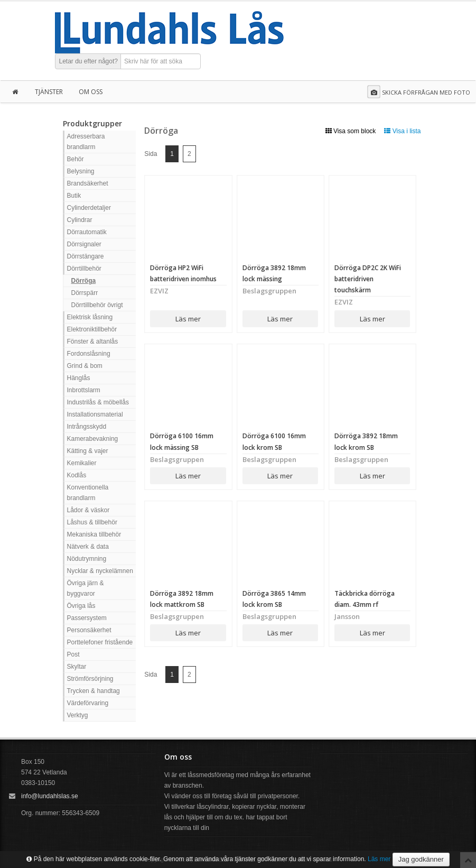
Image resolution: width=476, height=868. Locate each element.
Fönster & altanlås (93, 341)
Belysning (81, 171)
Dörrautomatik (87, 232)
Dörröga (84, 281)
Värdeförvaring (88, 703)
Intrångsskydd (87, 427)
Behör (76, 159)
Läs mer (188, 319)
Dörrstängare (86, 256)
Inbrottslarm (84, 390)
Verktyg (78, 715)
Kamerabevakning (93, 439)
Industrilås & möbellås (98, 402)
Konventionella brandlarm (88, 493)
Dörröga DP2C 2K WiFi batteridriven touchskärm (368, 279)
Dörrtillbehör (84, 269)
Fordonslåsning (89, 354)
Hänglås (79, 378)
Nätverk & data (88, 547)
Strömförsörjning (90, 679)
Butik (74, 196)
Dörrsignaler (84, 244)
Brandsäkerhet (88, 183)
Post (73, 654)
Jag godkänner (421, 859)
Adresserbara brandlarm (86, 142)
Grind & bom (85, 366)
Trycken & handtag (94, 691)
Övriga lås (81, 606)
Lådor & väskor (88, 510)
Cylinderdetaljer (89, 208)
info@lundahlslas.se (50, 796)
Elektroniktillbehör (92, 329)
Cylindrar (80, 220)
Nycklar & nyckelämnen (100, 571)
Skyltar (77, 667)
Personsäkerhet (89, 630)
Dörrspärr (85, 293)
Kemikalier (82, 463)
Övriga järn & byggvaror (86, 588)
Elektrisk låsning (90, 317)
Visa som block (351, 131)
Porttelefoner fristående (100, 642)
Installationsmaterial (95, 414)
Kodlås (77, 475)
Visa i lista (402, 131)
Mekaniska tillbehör (94, 534)
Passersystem (87, 618)
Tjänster (49, 92)
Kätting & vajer (88, 451)
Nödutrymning (87, 559)
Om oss (91, 92)
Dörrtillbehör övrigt (97, 305)
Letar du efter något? (88, 61)
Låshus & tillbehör (92, 522)
